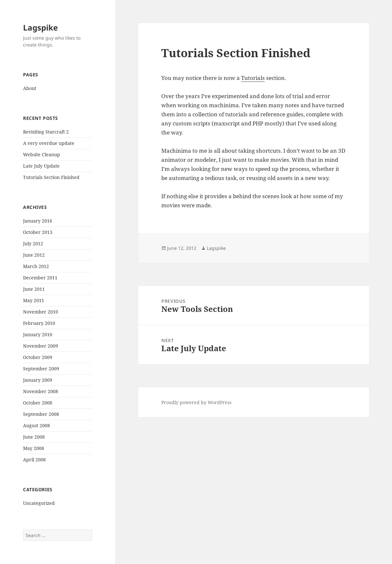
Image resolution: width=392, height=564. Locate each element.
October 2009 (38, 357)
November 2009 (41, 346)
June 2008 (34, 437)
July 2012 (33, 244)
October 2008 (38, 403)
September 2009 (41, 369)
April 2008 (34, 460)
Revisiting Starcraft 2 (46, 132)
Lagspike (40, 27)
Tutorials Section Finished (51, 177)
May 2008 (34, 448)
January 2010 (38, 334)
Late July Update (41, 166)
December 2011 (40, 278)
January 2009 (38, 380)
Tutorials (253, 78)
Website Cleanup (42, 154)
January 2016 (38, 221)
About (30, 88)
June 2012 (34, 255)
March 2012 (36, 266)
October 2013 (38, 232)
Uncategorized (39, 503)
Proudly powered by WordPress (196, 402)
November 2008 (41, 391)
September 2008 (41, 414)
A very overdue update (49, 143)
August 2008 (37, 425)
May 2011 (34, 300)
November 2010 (41, 312)
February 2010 (39, 323)
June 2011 (34, 289)
